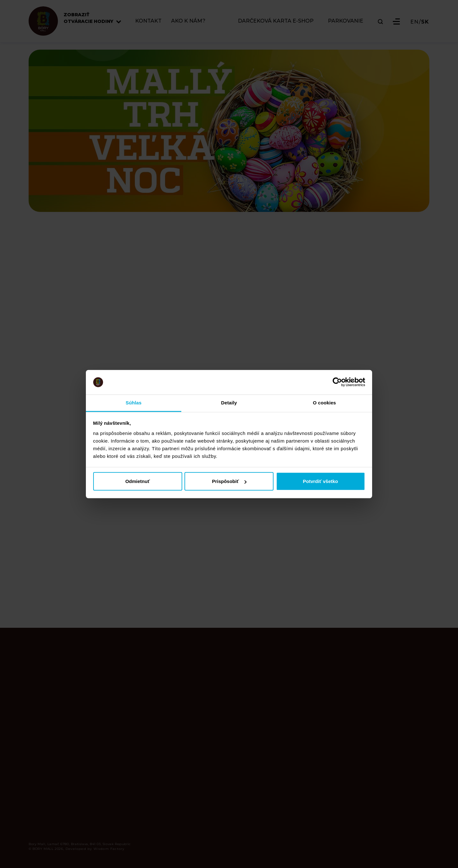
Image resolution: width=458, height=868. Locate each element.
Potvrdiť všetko (320, 481)
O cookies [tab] (325, 403)
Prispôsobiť (229, 481)
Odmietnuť (138, 481)
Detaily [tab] (229, 403)
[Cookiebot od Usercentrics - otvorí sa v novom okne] (337, 382)
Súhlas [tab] (134, 403)
